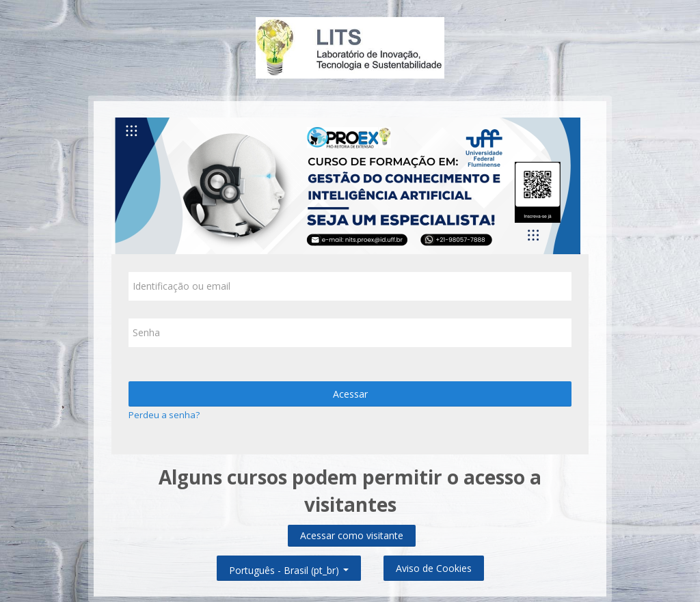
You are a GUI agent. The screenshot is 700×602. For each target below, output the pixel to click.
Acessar (350, 394)
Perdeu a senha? (164, 415)
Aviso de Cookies (434, 568)
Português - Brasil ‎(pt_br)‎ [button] (289, 567)
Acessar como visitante (352, 535)
